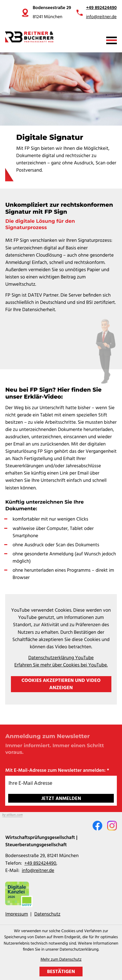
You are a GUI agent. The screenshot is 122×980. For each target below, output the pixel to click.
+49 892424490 (101, 8)
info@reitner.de (101, 17)
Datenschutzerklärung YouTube (61, 658)
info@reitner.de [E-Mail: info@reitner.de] (38, 871)
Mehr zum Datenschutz (61, 960)
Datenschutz (47, 914)
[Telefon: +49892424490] (40, 863)
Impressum (17, 914)
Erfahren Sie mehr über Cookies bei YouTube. (61, 665)
